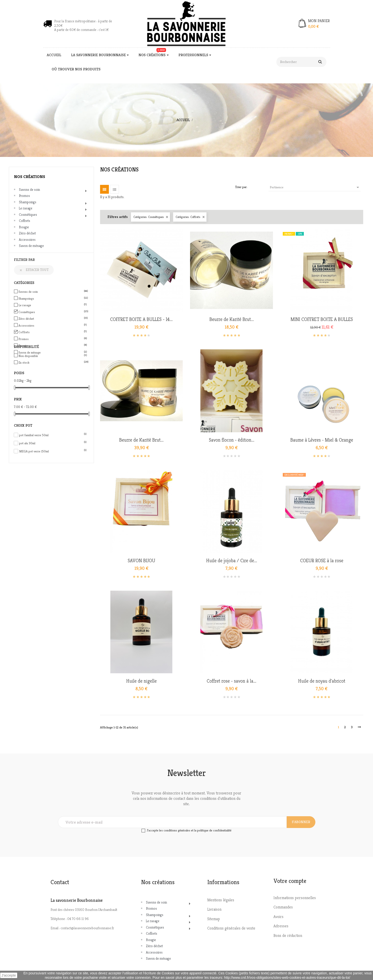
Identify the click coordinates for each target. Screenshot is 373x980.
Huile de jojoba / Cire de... (232, 561)
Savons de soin (29, 190)
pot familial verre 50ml (53, 435)
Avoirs (278, 917)
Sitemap (214, 919)
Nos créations (30, 177)
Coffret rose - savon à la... (232, 681)
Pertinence (315, 187)
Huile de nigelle (141, 681)
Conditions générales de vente (231, 928)
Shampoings (28, 202)
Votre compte (290, 881)
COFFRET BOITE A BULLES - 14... (141, 319)
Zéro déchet (27, 233)
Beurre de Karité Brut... (232, 319)
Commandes (283, 907)
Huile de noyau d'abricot (322, 681)
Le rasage (26, 208)
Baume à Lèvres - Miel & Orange (322, 440)
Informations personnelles (295, 898)
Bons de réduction (288, 935)
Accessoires (27, 240)
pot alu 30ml (53, 443)
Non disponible (52, 356)
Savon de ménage (31, 246)
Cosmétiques (28, 215)
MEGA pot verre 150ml (53, 451)
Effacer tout (34, 270)
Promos (24, 196)
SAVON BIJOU (141, 561)
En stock (52, 363)
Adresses (281, 926)
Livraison (214, 909)
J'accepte (9, 975)
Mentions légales (221, 900)
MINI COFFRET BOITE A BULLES (322, 319)
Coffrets (25, 221)
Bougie (24, 227)
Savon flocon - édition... (232, 440)
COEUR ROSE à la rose (322, 561)
